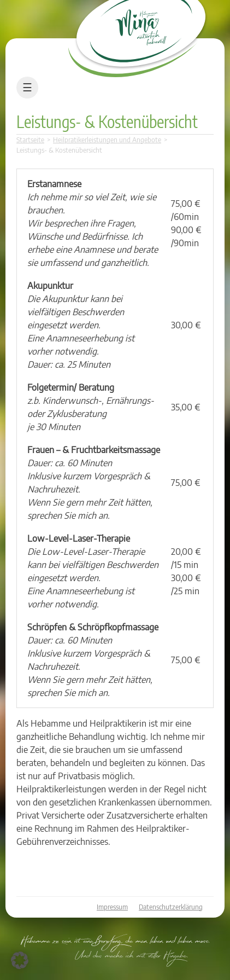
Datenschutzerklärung (171, 907)
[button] (20, 960)
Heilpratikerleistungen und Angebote (107, 140)
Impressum (112, 907)
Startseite (30, 140)
